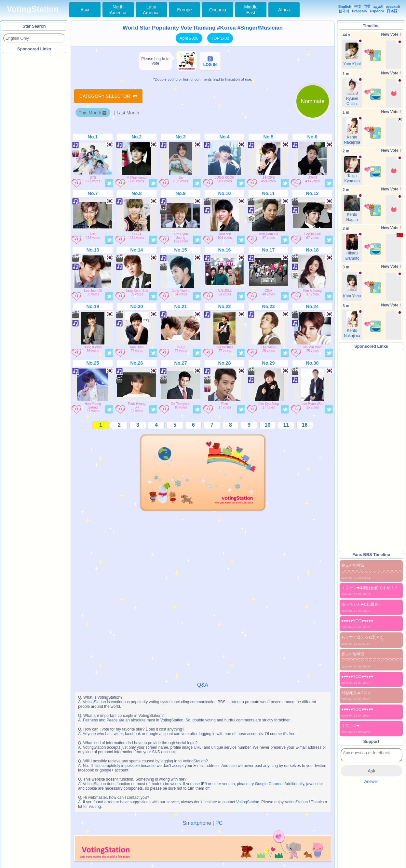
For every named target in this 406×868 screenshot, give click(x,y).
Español (377, 11)
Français (359, 11)
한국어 (344, 11)
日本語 (392, 11)
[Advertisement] (34, 152)
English (345, 6)
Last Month (128, 113)
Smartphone (197, 823)
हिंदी (367, 6)
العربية (378, 6)
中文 (358, 6)
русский (393, 6)
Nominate (313, 101)
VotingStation (33, 9)
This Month (93, 113)
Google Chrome (269, 784)
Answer (371, 781)
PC (219, 823)
